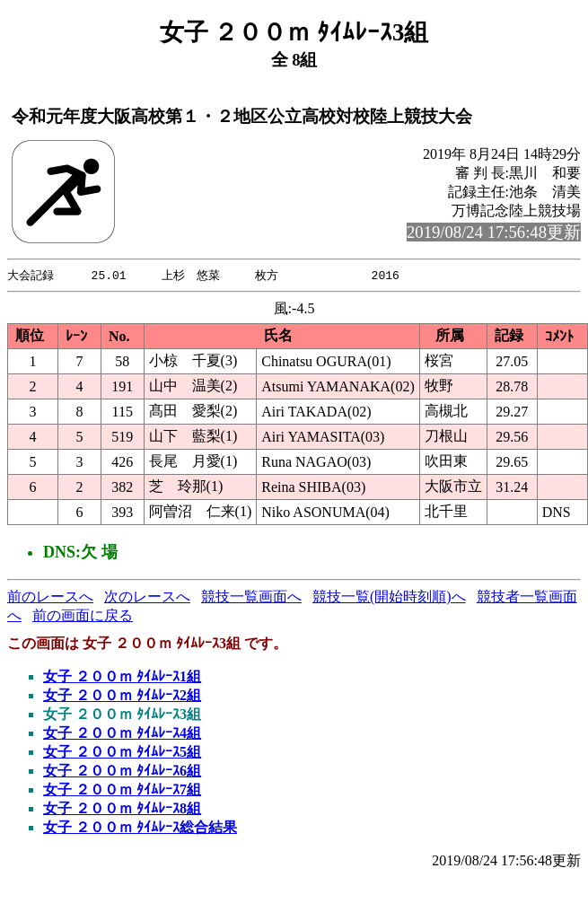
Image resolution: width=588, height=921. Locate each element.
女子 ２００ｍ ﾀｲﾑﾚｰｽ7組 (122, 790)
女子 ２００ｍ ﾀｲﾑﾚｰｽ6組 (122, 772)
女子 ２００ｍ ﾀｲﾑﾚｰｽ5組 (122, 753)
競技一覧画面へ (251, 597)
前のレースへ (50, 597)
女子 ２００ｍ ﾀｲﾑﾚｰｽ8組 (122, 809)
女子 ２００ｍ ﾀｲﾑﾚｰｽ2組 (122, 696)
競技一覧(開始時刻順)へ (389, 597)
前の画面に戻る (83, 616)
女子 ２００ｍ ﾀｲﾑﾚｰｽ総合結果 (140, 828)
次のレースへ (147, 597)
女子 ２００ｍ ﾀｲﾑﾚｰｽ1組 (122, 677)
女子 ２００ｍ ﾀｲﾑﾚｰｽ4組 (122, 734)
